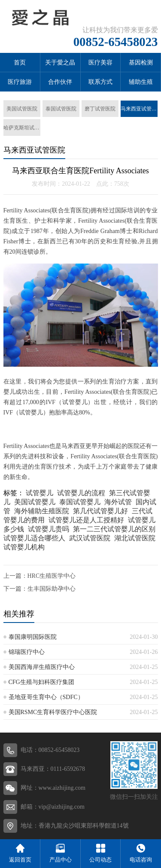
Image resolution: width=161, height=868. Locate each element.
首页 (20, 63)
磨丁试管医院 (100, 109)
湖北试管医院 (135, 538)
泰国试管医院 (61, 109)
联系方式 (100, 82)
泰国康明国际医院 (33, 637)
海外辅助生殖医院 (42, 511)
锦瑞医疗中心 (27, 652)
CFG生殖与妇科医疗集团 (41, 682)
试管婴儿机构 (24, 547)
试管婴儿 (39, 493)
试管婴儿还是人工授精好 (86, 520)
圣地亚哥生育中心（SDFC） (46, 697)
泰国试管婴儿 (80, 502)
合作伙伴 (60, 82)
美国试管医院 (22, 109)
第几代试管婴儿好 (100, 511)
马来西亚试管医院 (139, 109)
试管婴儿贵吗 (49, 529)
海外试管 (118, 502)
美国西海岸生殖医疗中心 (42, 667)
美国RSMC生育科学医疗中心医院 (53, 712)
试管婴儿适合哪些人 (34, 538)
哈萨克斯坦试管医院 (22, 128)
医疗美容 (100, 63)
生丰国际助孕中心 (52, 589)
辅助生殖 (141, 82)
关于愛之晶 (60, 63)
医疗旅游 (20, 82)
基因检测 (141, 63)
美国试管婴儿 (35, 502)
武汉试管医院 (90, 538)
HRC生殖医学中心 (52, 576)
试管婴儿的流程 (81, 493)
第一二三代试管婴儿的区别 (114, 529)
